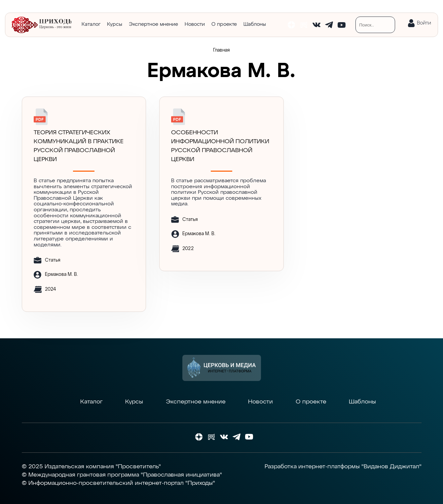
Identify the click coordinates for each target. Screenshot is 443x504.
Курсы (115, 24)
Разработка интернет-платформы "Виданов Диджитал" (343, 467)
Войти (424, 23)
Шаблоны (255, 24)
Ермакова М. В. (61, 274)
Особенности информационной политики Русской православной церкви (220, 146)
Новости (195, 24)
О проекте (224, 24)
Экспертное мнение (153, 24)
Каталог (91, 24)
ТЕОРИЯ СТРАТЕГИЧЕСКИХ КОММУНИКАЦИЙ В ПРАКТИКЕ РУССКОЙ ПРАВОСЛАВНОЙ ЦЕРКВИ (79, 146)
